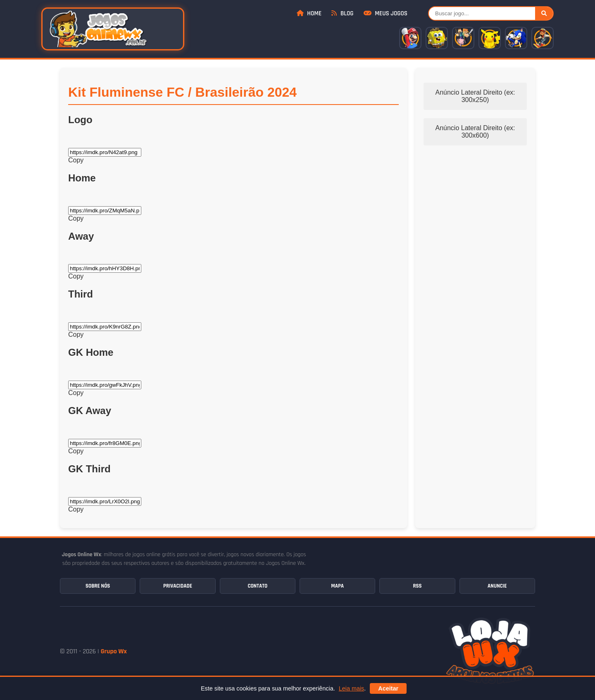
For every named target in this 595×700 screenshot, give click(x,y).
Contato (257, 586)
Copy (76, 160)
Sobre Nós (98, 586)
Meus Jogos (386, 13)
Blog (342, 13)
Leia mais (352, 688)
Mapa (337, 586)
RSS (417, 586)
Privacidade (178, 586)
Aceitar (388, 688)
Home (309, 13)
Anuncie (497, 586)
